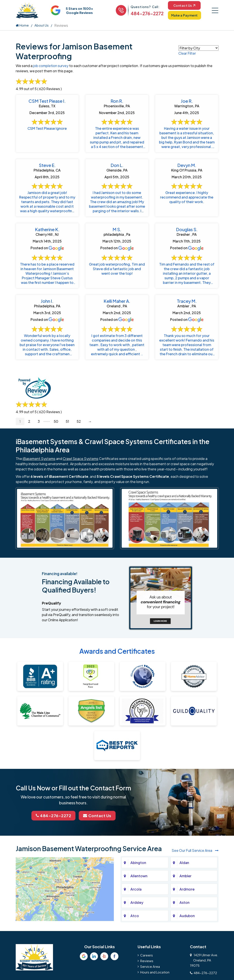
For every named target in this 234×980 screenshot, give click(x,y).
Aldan (184, 863)
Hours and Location (155, 972)
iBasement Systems (39, 459)
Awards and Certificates (117, 651)
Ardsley (137, 902)
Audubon (187, 916)
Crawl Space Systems (81, 459)
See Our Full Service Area (195, 850)
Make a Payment (184, 15)
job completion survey (51, 66)
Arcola (136, 889)
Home (22, 25)
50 (56, 421)
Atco (135, 916)
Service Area (150, 966)
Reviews (147, 961)
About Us (42, 25)
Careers (147, 955)
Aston (184, 902)
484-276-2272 (147, 13)
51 (67, 421)
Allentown (139, 876)
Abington (138, 863)
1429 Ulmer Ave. (204, 960)
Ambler (185, 876)
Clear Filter (187, 53)
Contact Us (184, 5)
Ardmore (187, 889)
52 (79, 421)
